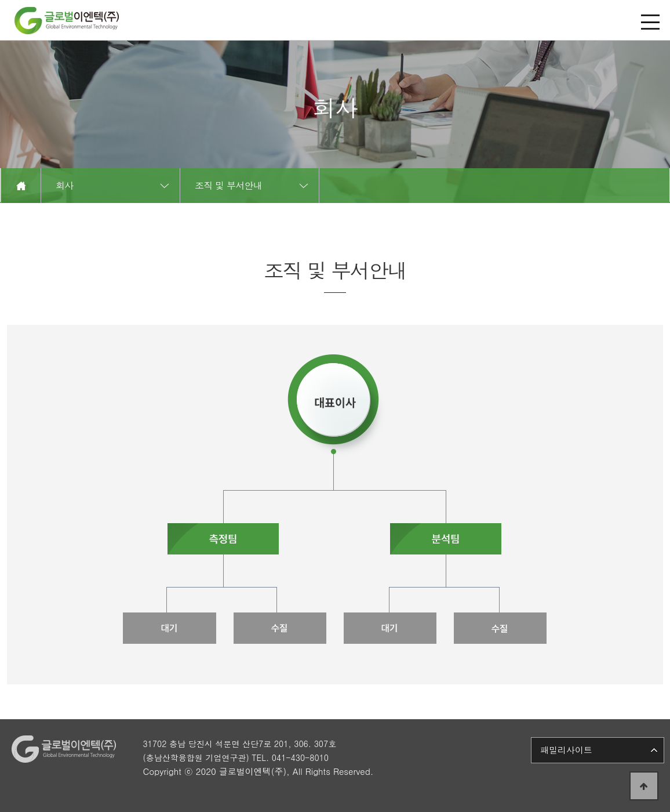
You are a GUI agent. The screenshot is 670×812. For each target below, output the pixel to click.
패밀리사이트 (566, 750)
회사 (65, 185)
